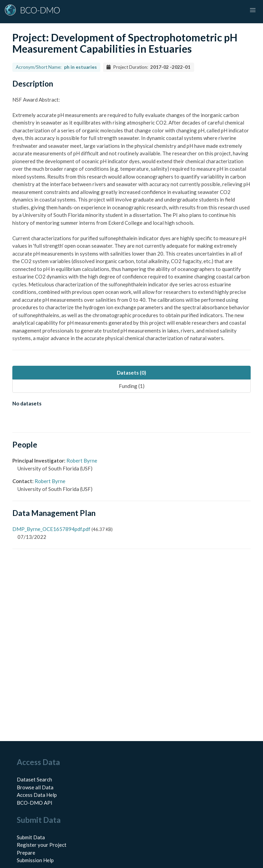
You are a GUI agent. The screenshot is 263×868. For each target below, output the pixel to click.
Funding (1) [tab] (132, 386)
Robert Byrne (82, 461)
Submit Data (31, 837)
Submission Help (35, 860)
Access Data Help (37, 795)
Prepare (26, 853)
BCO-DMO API (35, 803)
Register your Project (42, 845)
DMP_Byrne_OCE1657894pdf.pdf (51, 529)
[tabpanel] (131, 405)
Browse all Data (35, 787)
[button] (253, 10)
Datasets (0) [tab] (131, 373)
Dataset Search (34, 779)
